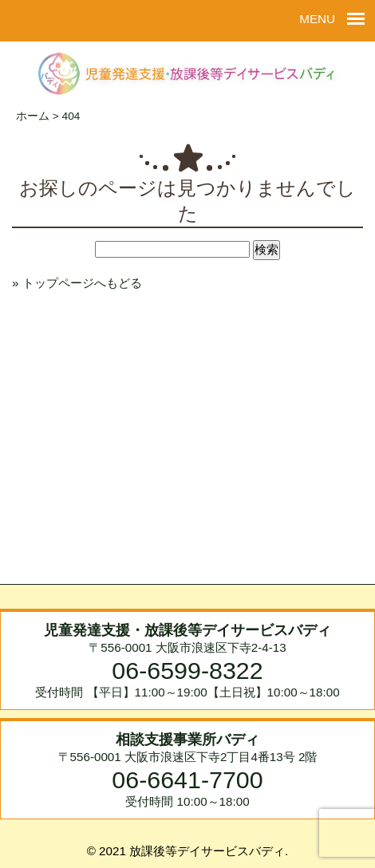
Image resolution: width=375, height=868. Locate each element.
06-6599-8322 (187, 670)
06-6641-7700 (187, 779)
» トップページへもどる (77, 283)
